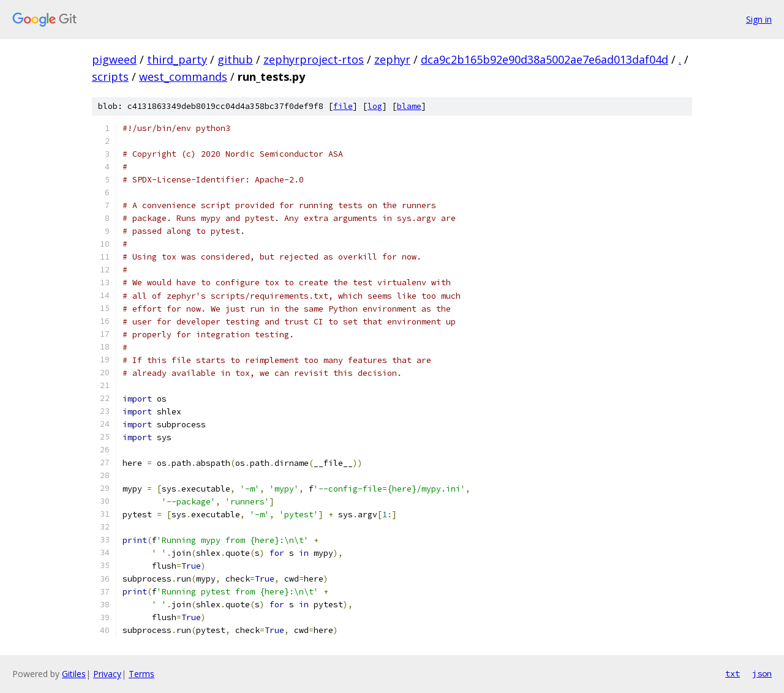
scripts (110, 77)
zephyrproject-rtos (314, 59)
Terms (141, 674)
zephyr (392, 59)
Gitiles (74, 674)
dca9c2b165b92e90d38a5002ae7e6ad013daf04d (545, 59)
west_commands (183, 77)
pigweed (114, 59)
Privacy (107, 674)
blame (409, 106)
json (762, 673)
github (235, 59)
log (375, 106)
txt (733, 673)
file (343, 106)
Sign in (759, 19)
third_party (177, 59)
